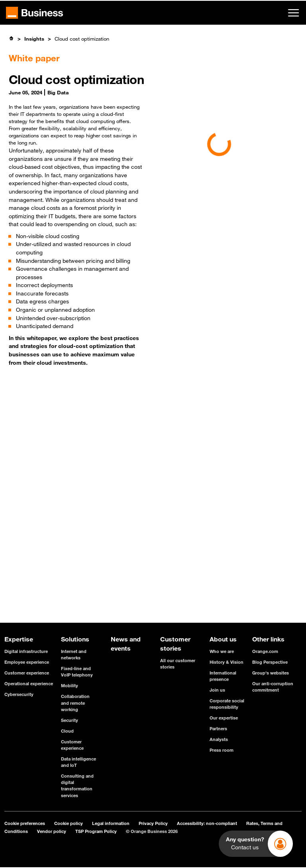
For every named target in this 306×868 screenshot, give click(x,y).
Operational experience (29, 683)
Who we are (222, 651)
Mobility (70, 685)
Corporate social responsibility (227, 704)
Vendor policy (52, 831)
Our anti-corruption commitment (273, 687)
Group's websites (271, 673)
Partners (218, 728)
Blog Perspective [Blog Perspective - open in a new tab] (270, 662)
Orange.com (265, 651)
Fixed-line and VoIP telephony (77, 672)
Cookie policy (69, 823)
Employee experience (27, 662)
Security (70, 720)
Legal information (111, 823)
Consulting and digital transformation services (77, 786)
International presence (223, 676)
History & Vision (227, 662)
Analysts (219, 739)
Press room (222, 750)
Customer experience (27, 673)
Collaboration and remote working (75, 703)
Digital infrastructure (26, 651)
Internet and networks (74, 654)
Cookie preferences (25, 823)
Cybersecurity (19, 694)
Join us (217, 690)
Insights (34, 39)
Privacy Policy (153, 823)
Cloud (67, 731)
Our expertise (224, 718)
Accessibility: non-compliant (207, 823)
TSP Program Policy (96, 831)
